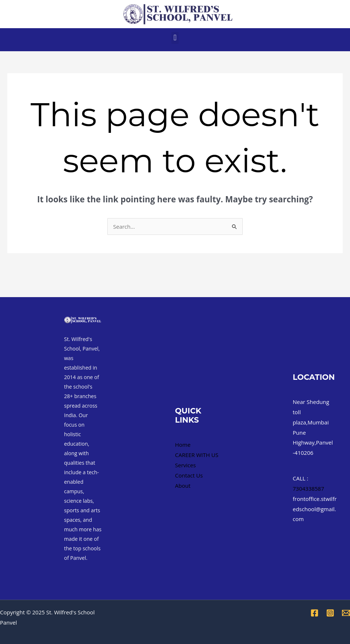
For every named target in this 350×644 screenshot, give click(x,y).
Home (183, 445)
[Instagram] (330, 613)
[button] (175, 38)
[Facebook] (314, 613)
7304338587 (309, 488)
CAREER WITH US (197, 455)
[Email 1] (346, 613)
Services (185, 465)
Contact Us (189, 475)
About (183, 486)
